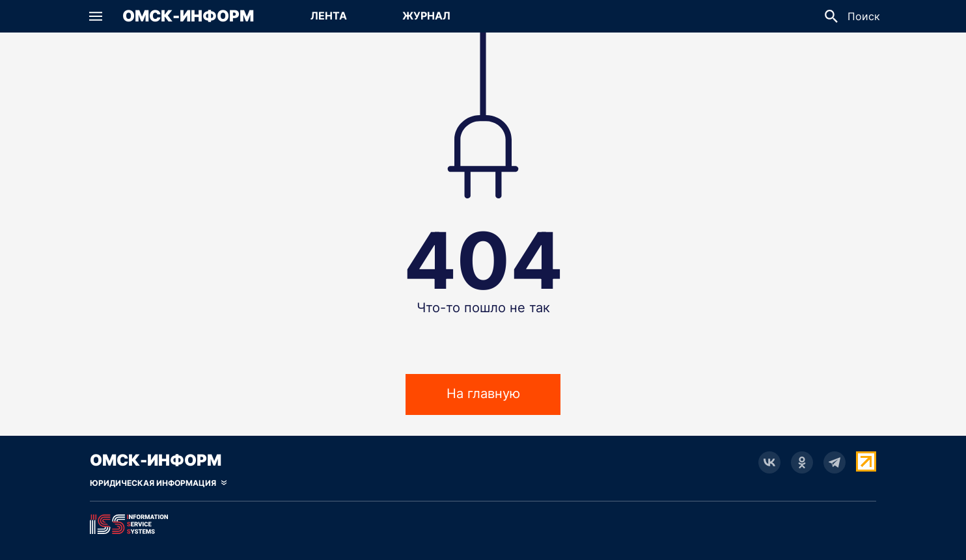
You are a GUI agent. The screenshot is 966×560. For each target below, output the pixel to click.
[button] (96, 16)
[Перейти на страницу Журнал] (426, 16)
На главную (483, 399)
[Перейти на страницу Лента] (329, 16)
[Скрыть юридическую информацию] (158, 483)
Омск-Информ (188, 16)
